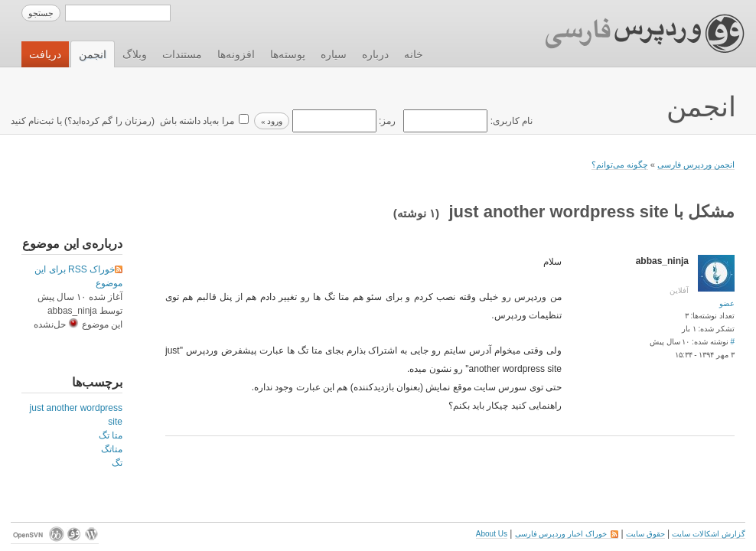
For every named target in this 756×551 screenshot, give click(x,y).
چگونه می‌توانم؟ (620, 165)
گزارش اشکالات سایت (709, 534)
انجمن (93, 54)
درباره (375, 54)
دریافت (45, 54)
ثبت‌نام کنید (32, 121)
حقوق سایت (645, 534)
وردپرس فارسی (630, 34)
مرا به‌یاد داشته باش (195, 121)
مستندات (182, 54)
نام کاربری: (467, 121)
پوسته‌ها (288, 54)
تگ (117, 463)
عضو (727, 303)
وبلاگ (135, 54)
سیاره (334, 54)
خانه (414, 54)
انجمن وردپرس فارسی (696, 165)
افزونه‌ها (236, 54)
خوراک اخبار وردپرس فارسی (567, 534)
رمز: (342, 121)
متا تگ (111, 435)
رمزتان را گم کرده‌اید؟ (109, 121)
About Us (492, 534)
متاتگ (112, 449)
